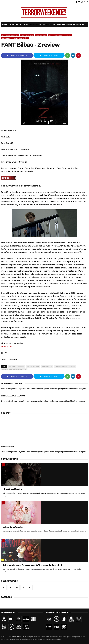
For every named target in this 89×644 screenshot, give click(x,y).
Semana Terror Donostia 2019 (13, 38)
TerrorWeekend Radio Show (71, 24)
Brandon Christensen (10, 35)
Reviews (24, 24)
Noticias (14, 24)
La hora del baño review (13, 527)
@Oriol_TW (6, 346)
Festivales (36, 24)
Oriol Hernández (55, 35)
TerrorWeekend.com (19, 637)
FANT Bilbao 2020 (27, 35)
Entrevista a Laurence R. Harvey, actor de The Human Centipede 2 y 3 (32, 565)
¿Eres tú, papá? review (12, 489)
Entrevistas (49, 24)
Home (5, 24)
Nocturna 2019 (41, 35)
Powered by (9, 359)
